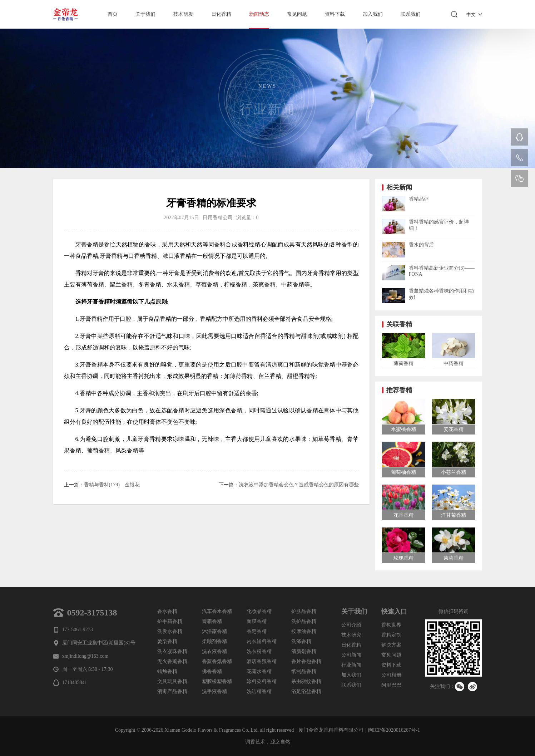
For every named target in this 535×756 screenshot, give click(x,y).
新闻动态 (259, 14)
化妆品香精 (259, 611)
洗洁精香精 (259, 691)
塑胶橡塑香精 (217, 681)
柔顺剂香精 (214, 641)
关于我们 (145, 14)
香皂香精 (257, 631)
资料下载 (335, 14)
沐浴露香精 (214, 631)
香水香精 (167, 611)
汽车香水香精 (217, 611)
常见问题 (297, 14)
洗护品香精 (304, 621)
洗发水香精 (170, 631)
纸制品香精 (304, 671)
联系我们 (411, 14)
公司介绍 (351, 625)
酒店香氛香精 (262, 661)
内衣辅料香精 (262, 641)
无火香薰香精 (172, 661)
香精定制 (391, 635)
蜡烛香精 (167, 671)
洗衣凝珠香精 (172, 651)
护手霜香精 (170, 621)
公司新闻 (351, 655)
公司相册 (391, 675)
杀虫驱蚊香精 (306, 681)
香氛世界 (391, 625)
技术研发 (183, 14)
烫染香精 (167, 641)
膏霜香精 (212, 621)
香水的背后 (421, 245)
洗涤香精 (301, 641)
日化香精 (221, 14)
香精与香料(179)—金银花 (112, 485)
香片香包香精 (306, 661)
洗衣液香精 (214, 651)
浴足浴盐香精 (306, 691)
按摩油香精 (304, 631)
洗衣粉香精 (259, 651)
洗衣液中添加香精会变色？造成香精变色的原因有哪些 (299, 485)
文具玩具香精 (172, 681)
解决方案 (391, 645)
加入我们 (373, 14)
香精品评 (419, 199)
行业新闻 (351, 665)
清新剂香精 (304, 651)
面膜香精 (257, 621)
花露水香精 (259, 671)
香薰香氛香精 (217, 661)
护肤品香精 (304, 611)
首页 (113, 14)
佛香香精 (212, 671)
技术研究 (351, 635)
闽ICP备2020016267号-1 (394, 730)
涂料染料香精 (262, 681)
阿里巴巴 (391, 685)
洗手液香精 (214, 691)
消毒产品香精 (172, 691)
